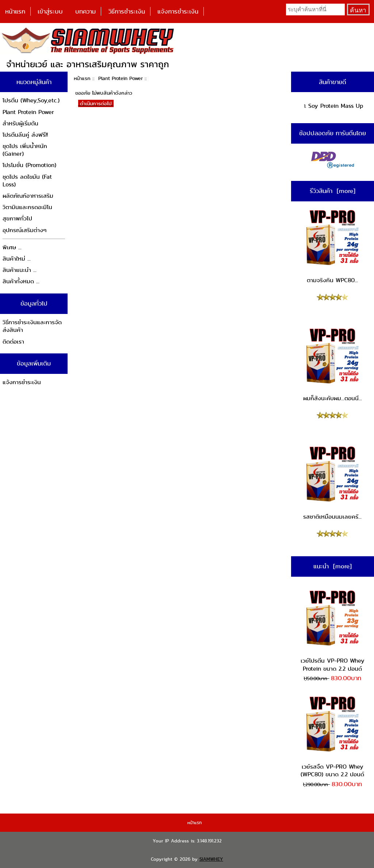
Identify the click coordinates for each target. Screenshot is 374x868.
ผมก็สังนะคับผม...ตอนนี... (333, 365)
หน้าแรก (15, 11)
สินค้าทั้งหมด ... (21, 281)
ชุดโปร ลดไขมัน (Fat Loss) (27, 181)
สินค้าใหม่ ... (17, 259)
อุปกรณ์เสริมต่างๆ (25, 230)
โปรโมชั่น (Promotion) (29, 165)
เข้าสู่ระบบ (50, 11)
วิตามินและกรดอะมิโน (27, 207)
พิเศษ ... (12, 247)
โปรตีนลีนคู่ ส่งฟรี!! (25, 135)
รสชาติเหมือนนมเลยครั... (332, 483)
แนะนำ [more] (333, 566)
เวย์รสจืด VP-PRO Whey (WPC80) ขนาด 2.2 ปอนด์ (332, 737)
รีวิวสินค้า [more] (333, 191)
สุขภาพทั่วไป (17, 218)
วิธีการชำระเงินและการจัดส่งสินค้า (32, 326)
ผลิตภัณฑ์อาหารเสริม (28, 196)
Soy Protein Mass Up (336, 106)
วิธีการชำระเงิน (127, 11)
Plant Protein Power (121, 78)
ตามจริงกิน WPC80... (332, 246)
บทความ (85, 11)
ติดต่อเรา (13, 342)
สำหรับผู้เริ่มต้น (20, 123)
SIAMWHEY (211, 859)
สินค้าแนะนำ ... (20, 270)
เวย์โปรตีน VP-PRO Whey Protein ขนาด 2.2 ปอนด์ (333, 631)
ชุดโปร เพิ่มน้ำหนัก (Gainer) (25, 150)
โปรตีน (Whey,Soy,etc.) (31, 100)
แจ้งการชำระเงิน (178, 11)
